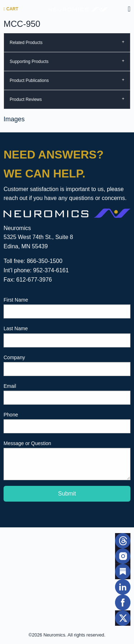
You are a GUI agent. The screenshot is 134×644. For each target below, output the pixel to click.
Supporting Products (29, 62)
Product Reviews (26, 99)
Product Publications (29, 80)
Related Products (26, 43)
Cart (11, 9)
